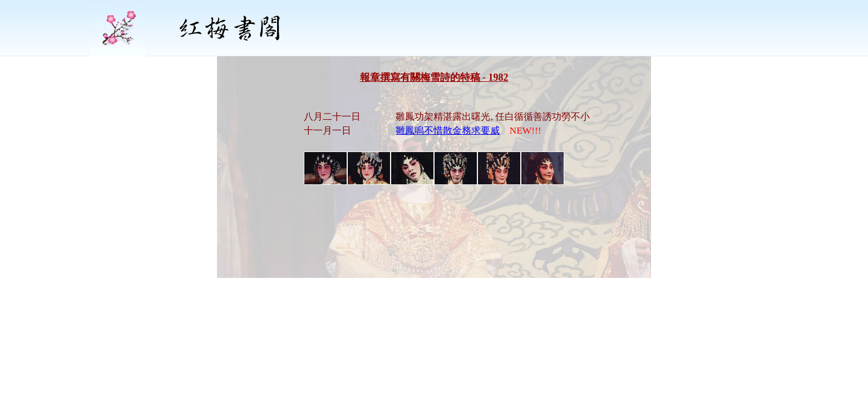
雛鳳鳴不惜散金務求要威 (448, 131)
